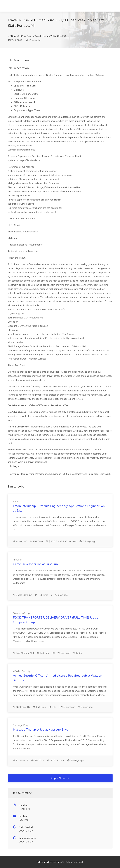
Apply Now (60, 778)
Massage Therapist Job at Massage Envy (41, 730)
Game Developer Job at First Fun (35, 564)
